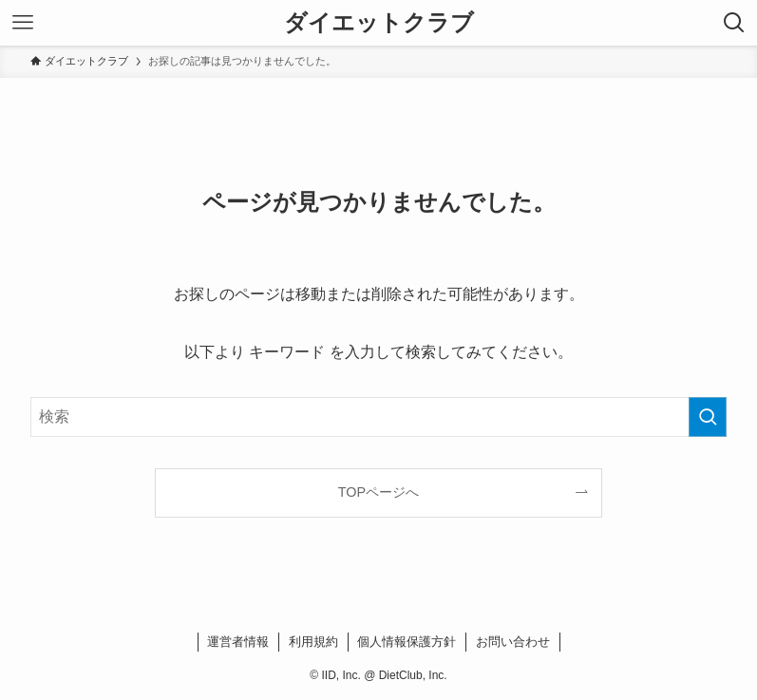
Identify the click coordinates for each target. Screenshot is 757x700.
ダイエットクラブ (379, 23)
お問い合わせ (513, 642)
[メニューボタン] (23, 23)
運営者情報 (238, 642)
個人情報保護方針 (407, 642)
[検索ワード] (378, 417)
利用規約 (313, 642)
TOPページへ (378, 492)
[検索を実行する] (708, 417)
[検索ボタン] (734, 23)
